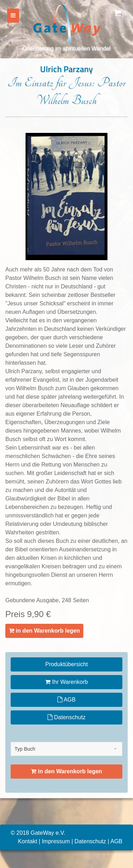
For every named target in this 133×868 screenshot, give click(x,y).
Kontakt (28, 841)
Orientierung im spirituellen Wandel (66, 28)
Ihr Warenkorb (66, 682)
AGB (66, 700)
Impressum (56, 841)
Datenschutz (66, 717)
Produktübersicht (66, 664)
